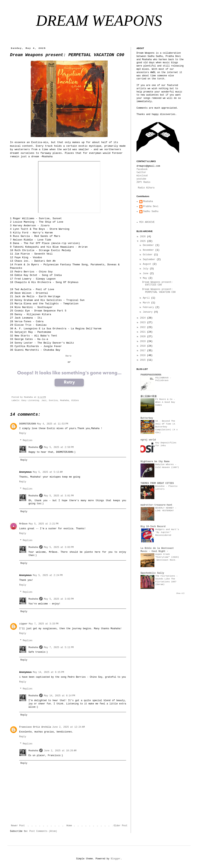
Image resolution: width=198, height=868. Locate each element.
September (150, 260)
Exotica (53, 400)
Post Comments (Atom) (43, 831)
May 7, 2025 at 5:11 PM (59, 647)
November (149, 250)
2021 (144, 332)
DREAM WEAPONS (99, 21)
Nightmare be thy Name (155, 462)
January (148, 312)
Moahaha (64, 400)
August (148, 264)
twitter (141, 172)
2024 (144, 318)
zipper (23, 624)
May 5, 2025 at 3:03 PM (59, 547)
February (149, 307)
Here (68, 356)
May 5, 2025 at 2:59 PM (59, 447)
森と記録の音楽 (149, 396)
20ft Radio (143, 182)
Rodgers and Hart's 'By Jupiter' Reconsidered (167, 532)
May (146, 278)
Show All (180, 593)
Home (69, 826)
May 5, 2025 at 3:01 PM (59, 496)
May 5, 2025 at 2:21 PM (44, 524)
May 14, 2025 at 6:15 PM (48, 672)
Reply (23, 433)
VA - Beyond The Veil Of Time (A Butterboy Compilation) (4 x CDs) (166, 427)
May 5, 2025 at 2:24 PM (48, 575)
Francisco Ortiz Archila (35, 727)
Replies (27, 440)
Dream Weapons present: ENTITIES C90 (157, 284)
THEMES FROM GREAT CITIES (157, 483)
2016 (144, 355)
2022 (144, 327)
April (147, 298)
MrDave (23, 524)
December (149, 245)
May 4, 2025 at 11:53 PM (52, 424)
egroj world (148, 440)
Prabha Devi (151, 206)
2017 (144, 351)
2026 (144, 237)
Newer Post (18, 826)
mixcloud (142, 176)
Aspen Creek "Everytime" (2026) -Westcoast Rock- (167, 557)
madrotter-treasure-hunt (156, 505)
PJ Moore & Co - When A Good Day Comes (165, 402)
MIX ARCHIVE (147, 222)
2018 (144, 346)
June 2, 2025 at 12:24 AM (69, 727)
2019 (144, 341)
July (146, 269)
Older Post (121, 826)
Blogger (116, 859)
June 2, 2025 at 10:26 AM (60, 751)
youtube (141, 179)
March (147, 303)
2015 (144, 360)
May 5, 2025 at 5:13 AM (48, 472)
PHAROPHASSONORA (151, 375)
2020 (144, 337)
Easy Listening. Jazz (34, 400)
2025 (144, 241)
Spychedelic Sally (152, 573)
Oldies (75, 400)
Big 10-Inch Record (153, 527)
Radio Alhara (146, 188)
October (148, 255)
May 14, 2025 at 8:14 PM (59, 696)
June (146, 274)
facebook (142, 169)
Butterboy (147, 418)
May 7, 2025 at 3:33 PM (44, 624)
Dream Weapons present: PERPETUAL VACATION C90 (159, 291)
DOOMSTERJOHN (27, 424)
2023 (144, 323)
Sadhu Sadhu (151, 211)
